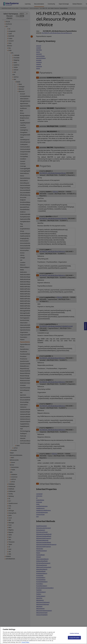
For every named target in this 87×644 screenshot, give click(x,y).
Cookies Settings (74, 635)
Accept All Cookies (74, 639)
